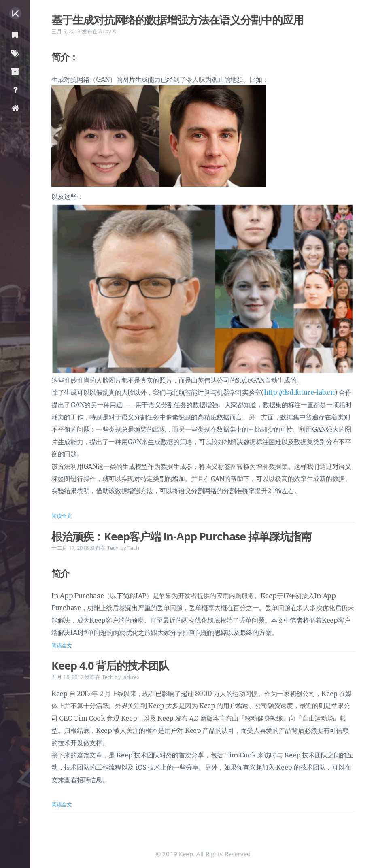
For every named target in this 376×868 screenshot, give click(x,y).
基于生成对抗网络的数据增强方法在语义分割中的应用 (177, 20)
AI (101, 31)
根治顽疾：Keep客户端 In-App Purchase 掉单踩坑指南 (181, 536)
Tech (113, 548)
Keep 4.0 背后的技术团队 (110, 666)
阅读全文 (62, 516)
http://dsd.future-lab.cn (299, 392)
